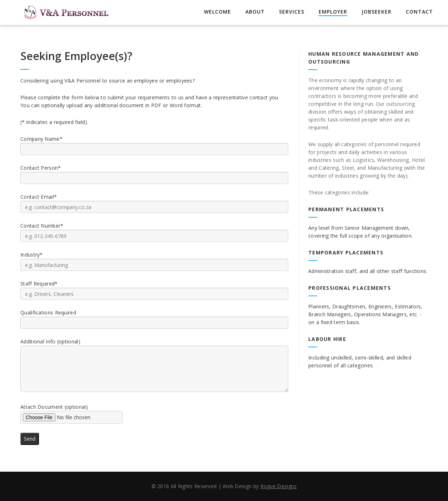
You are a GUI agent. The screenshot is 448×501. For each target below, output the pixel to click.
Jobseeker (377, 12)
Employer (333, 12)
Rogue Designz (279, 486)
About (255, 12)
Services (292, 12)
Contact (419, 12)
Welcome (218, 12)
